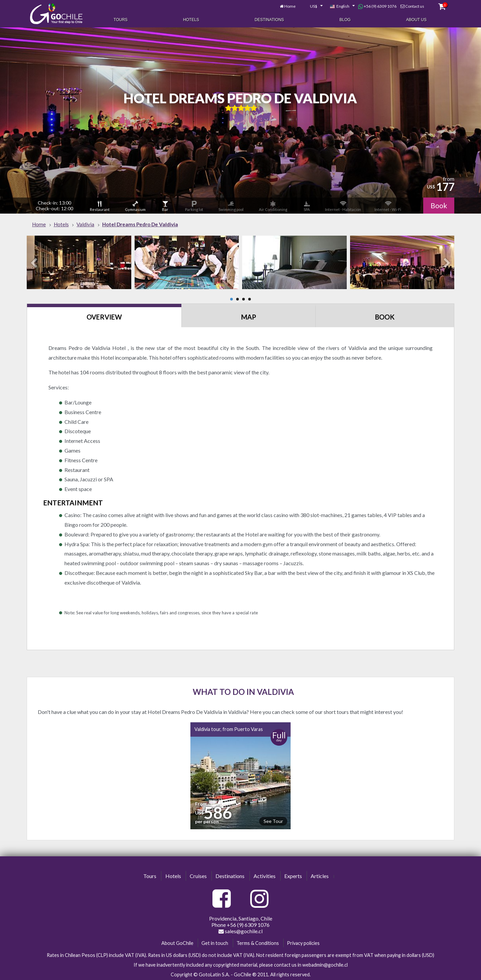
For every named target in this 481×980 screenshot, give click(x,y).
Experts (293, 875)
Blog (345, 19)
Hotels (191, 19)
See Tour (273, 820)
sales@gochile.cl (240, 930)
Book (439, 205)
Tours (121, 19)
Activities (265, 875)
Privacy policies (303, 942)
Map (249, 316)
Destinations (269, 19)
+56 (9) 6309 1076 (376, 6)
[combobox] (311, 6)
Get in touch (215, 942)
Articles (320, 875)
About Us (416, 19)
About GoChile (177, 942)
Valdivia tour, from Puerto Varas (229, 728)
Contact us (413, 6)
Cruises (198, 875)
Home (289, 6)
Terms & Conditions (258, 942)
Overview (104, 316)
